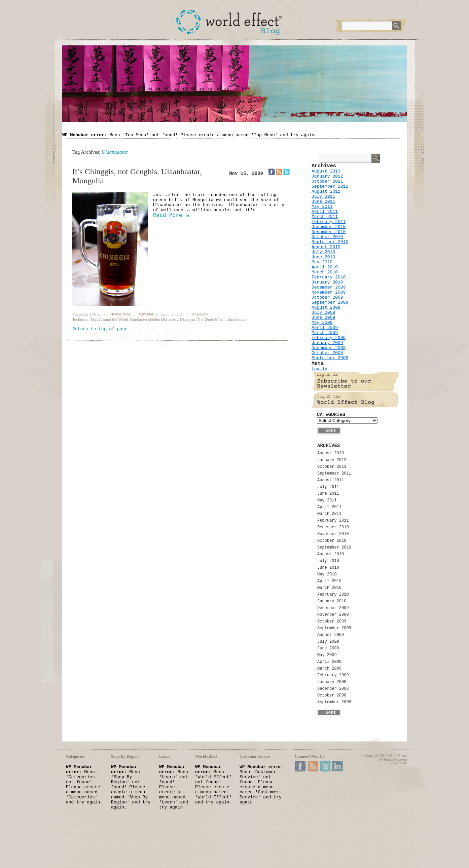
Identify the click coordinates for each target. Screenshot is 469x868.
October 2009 (327, 297)
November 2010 (329, 232)
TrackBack (200, 314)
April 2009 (325, 328)
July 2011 (323, 197)
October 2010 (327, 237)
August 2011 (326, 192)
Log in (319, 369)
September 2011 (330, 186)
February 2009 (329, 338)
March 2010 (325, 272)
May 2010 (322, 262)
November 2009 (329, 292)
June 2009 (323, 318)
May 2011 (322, 207)
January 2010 (327, 282)
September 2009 (330, 303)
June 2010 (323, 257)
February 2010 (329, 277)
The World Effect (211, 319)
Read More (168, 216)
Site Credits (398, 763)
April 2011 (325, 212)
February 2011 (329, 222)
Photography (120, 314)
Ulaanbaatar (237, 319)
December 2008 (329, 348)
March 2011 (325, 217)
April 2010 (325, 267)
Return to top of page (100, 329)
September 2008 (330, 358)
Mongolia (188, 319)
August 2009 (326, 308)
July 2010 (323, 252)
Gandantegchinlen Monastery (154, 319)
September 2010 (330, 242)
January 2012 (327, 176)
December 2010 (329, 227)
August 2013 (326, 171)
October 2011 (327, 181)
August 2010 (326, 247)
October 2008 (327, 353)
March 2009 (325, 333)
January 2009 (327, 343)
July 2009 (323, 313)
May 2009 (322, 323)
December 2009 (329, 287)
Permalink (146, 314)
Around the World (114, 319)
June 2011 (323, 202)
